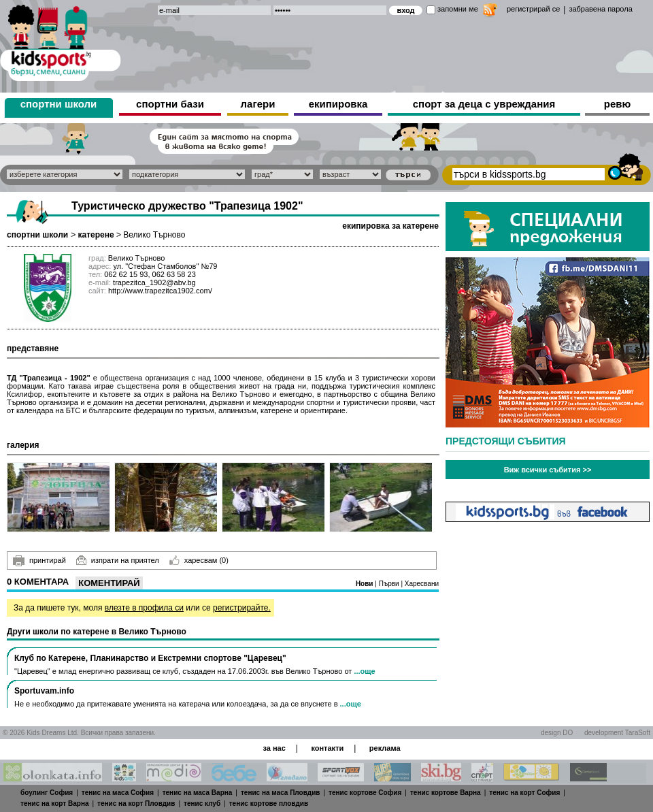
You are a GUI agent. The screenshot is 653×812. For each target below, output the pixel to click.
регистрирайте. (242, 608)
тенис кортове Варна (446, 793)
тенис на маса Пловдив (281, 793)
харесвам (199, 560)
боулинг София (47, 793)
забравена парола (600, 9)
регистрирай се (533, 9)
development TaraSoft (617, 733)
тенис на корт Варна (55, 803)
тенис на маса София (118, 793)
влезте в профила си (144, 608)
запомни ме (458, 9)
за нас (274, 748)
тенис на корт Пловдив (136, 803)
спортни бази (170, 104)
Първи (390, 584)
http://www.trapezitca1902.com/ (160, 291)
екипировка (338, 104)
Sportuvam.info (44, 691)
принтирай (39, 561)
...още (364, 671)
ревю (618, 104)
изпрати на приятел (118, 560)
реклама (385, 748)
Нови (365, 584)
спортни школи (59, 104)
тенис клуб (202, 803)
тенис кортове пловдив (269, 803)
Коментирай (109, 583)
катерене (96, 235)
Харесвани (422, 584)
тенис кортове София (365, 793)
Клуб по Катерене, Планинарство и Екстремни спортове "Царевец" (150, 658)
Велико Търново (154, 235)
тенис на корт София (524, 793)
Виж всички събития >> (548, 470)
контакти (327, 748)
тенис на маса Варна (198, 793)
